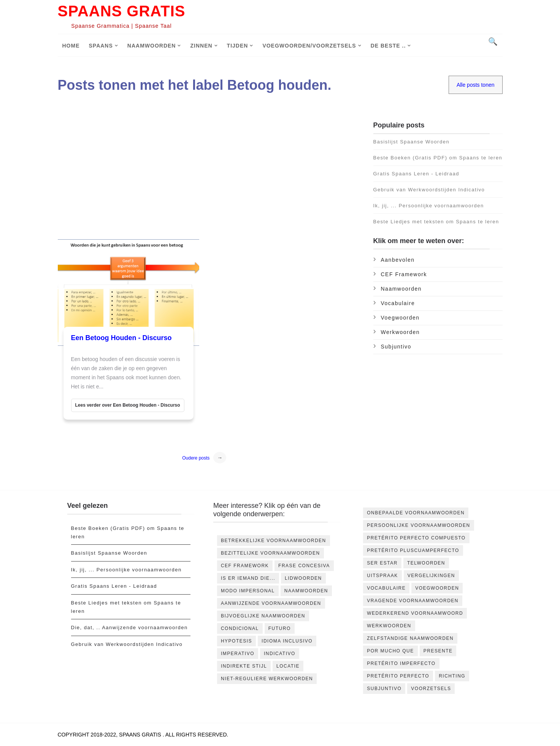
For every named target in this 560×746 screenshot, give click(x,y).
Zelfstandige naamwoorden (410, 638)
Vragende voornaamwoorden (413, 601)
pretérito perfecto (398, 676)
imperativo (238, 654)
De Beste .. (388, 46)
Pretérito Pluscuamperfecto (413, 550)
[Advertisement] (209, 175)
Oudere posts (196, 458)
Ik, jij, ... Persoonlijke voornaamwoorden (429, 206)
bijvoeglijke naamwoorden (263, 616)
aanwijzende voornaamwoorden (271, 603)
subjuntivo (396, 347)
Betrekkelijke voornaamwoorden (274, 541)
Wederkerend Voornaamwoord (415, 613)
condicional (240, 628)
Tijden (238, 46)
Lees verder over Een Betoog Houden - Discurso (128, 405)
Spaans (101, 46)
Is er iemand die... (248, 578)
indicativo (280, 654)
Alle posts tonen (476, 85)
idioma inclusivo (287, 641)
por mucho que (390, 651)
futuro (280, 628)
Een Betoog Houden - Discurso (121, 338)
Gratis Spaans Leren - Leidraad (416, 174)
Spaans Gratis (122, 11)
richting (452, 676)
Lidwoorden (303, 578)
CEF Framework (404, 274)
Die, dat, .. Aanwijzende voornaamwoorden (129, 627)
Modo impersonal (248, 591)
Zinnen (201, 46)
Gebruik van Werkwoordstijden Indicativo (429, 190)
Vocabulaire (398, 303)
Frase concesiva (304, 566)
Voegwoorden (400, 318)
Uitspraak (382, 576)
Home (71, 46)
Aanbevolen (398, 260)
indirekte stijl (244, 666)
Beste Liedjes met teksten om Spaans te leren (436, 222)
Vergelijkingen (431, 576)
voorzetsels (431, 689)
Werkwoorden (401, 332)
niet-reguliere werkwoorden (267, 679)
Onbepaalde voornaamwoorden (416, 513)
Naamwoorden (152, 46)
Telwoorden (426, 563)
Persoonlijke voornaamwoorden (418, 525)
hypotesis (236, 641)
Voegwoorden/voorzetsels (309, 46)
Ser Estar (382, 563)
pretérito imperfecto (401, 663)
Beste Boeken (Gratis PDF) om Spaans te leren (438, 158)
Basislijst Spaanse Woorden (412, 142)
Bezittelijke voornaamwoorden (270, 553)
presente (438, 651)
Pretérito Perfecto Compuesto (416, 538)
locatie (288, 666)
